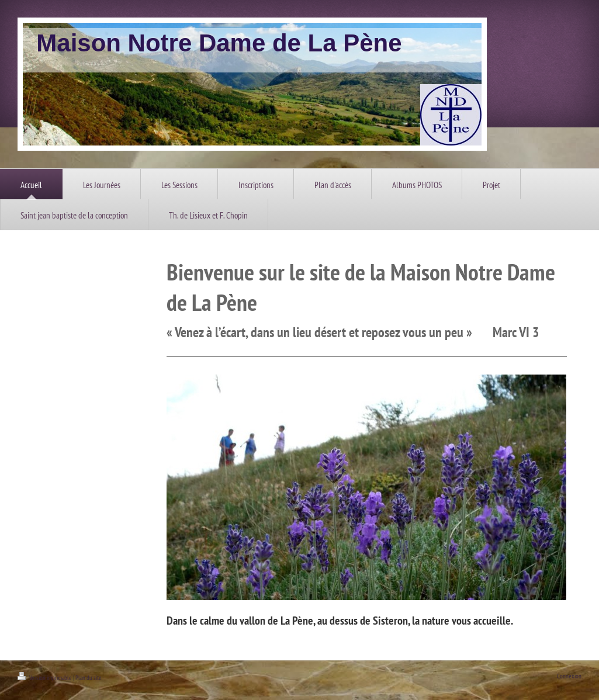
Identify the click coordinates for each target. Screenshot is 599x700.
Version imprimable (45, 678)
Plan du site (89, 678)
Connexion (569, 676)
